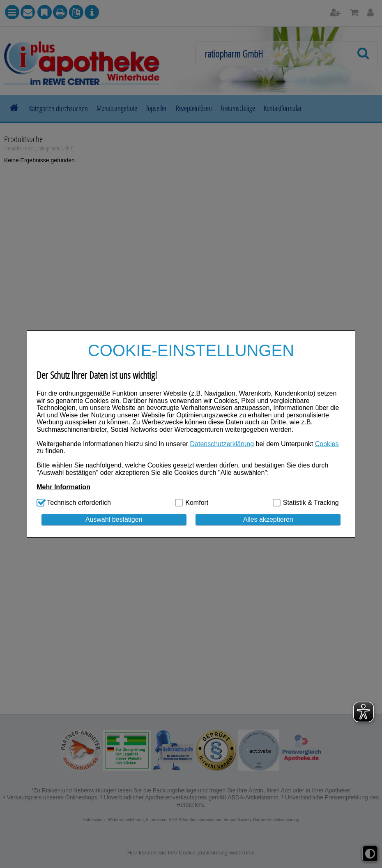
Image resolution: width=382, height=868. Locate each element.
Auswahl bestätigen (114, 519)
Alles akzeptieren (268, 519)
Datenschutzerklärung (222, 444)
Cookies (327, 444)
